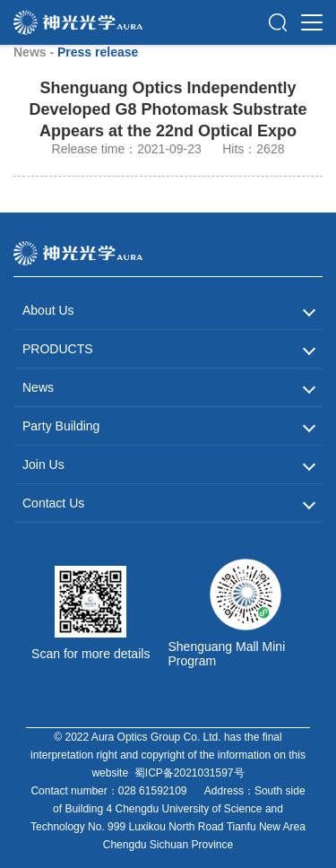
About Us (48, 310)
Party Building (61, 426)
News (38, 387)
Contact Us (53, 503)
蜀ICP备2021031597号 (190, 773)
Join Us (43, 464)
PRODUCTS (58, 349)
